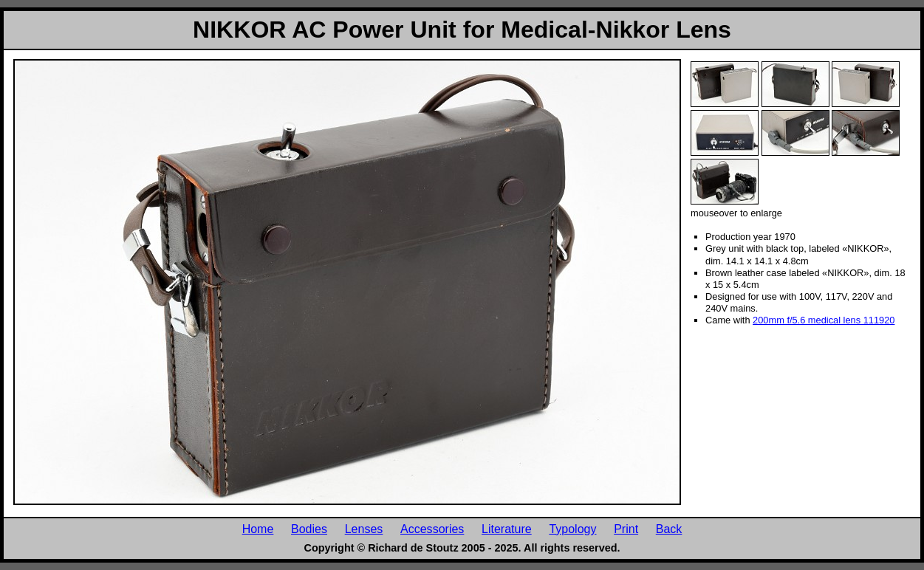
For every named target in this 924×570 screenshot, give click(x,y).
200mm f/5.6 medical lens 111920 (824, 320)
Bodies (309, 529)
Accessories (432, 529)
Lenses (364, 529)
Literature (507, 529)
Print (626, 529)
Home (258, 529)
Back (669, 529)
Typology (572, 529)
